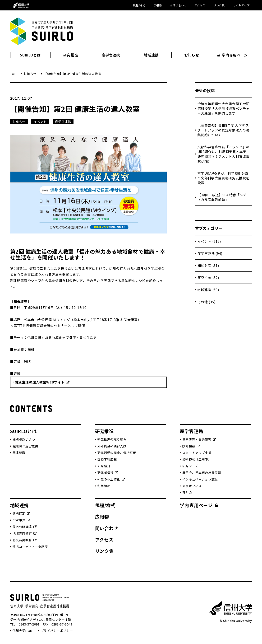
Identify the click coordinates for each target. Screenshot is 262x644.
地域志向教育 (25, 533)
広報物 (158, 5)
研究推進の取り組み (112, 439)
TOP (13, 74)
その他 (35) (207, 302)
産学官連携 (111, 55)
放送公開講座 (25, 527)
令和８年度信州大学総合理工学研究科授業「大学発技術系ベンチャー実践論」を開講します (224, 108)
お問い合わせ (178, 5)
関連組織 (19, 453)
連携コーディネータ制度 (30, 547)
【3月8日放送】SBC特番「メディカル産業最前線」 (222, 197)
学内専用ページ (233, 55)
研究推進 (71, 55)
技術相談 (191, 446)
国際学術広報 (107, 459)
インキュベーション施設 (200, 479)
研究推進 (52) (208, 278)
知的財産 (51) (208, 266)
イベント (40, 122)
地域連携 (151, 55)
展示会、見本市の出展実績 (202, 473)
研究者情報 (108, 473)
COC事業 (21, 520)
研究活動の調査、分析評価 (117, 453)
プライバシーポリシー (57, 631)
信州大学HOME (24, 631)
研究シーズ (190, 466)
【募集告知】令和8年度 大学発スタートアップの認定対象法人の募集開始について (224, 130)
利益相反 (104, 486)
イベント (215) (209, 241)
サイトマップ (241, 5)
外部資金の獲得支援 (112, 446)
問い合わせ (107, 528)
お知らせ (192, 55)
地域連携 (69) (208, 290)
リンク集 (219, 5)
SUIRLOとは (30, 55)
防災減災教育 (25, 540)
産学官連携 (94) (210, 253)
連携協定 (21, 513)
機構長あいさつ (24, 439)
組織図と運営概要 (25, 446)
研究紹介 (104, 466)
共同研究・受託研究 (199, 439)
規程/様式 (139, 5)
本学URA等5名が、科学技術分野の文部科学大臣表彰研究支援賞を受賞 (224, 178)
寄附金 (187, 492)
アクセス (200, 5)
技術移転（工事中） (197, 459)
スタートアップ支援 (197, 453)
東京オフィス (192, 486)
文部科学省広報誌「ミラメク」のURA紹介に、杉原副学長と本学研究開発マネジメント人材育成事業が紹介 (224, 154)
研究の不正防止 (111, 479)
